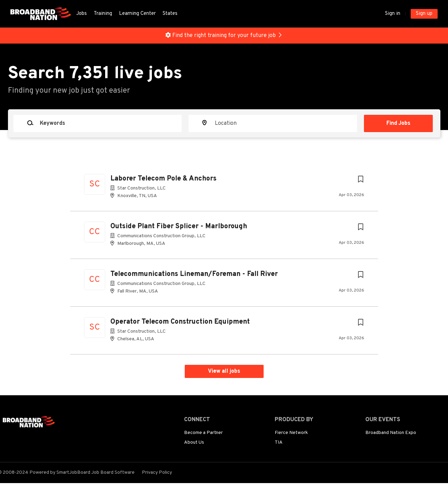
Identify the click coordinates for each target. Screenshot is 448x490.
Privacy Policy (157, 473)
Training (103, 14)
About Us (194, 442)
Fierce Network (291, 433)
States (170, 14)
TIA (279, 442)
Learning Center (137, 14)
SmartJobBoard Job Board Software (95, 473)
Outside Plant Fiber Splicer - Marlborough (179, 226)
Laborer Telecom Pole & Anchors (163, 179)
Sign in (393, 14)
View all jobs (224, 371)
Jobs (81, 14)
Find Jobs (398, 123)
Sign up (424, 14)
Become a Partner (203, 433)
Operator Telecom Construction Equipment (180, 322)
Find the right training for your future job (224, 36)
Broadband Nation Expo (391, 433)
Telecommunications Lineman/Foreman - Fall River (194, 274)
